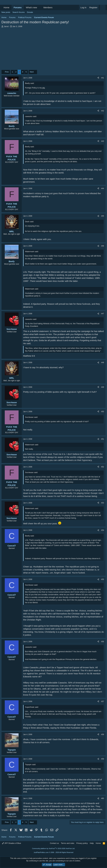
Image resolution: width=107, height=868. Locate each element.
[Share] (98, 78)
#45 (103, 216)
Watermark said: (32, 252)
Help (92, 843)
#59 (103, 759)
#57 (103, 701)
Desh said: (29, 222)
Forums (18, 7)
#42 (103, 111)
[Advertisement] (54, 49)
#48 (103, 363)
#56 (103, 642)
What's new (31, 7)
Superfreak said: (32, 707)
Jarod (6, 26)
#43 (103, 141)
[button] (39, 7)
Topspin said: (30, 764)
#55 (103, 579)
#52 (103, 467)
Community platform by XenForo (54, 848)
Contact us (54, 843)
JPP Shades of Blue (12, 843)
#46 (103, 246)
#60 (103, 798)
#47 (103, 314)
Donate (30, 12)
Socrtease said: (31, 417)
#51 (103, 439)
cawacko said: (31, 116)
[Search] (103, 7)
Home (6, 7)
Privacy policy (82, 843)
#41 (103, 78)
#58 (103, 734)
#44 (103, 189)
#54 (103, 530)
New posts (6, 12)
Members (48, 7)
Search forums (19, 12)
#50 (103, 412)
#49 (103, 387)
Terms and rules (68, 843)
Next (32, 72)
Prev (7, 72)
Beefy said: (30, 83)
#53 (103, 503)
